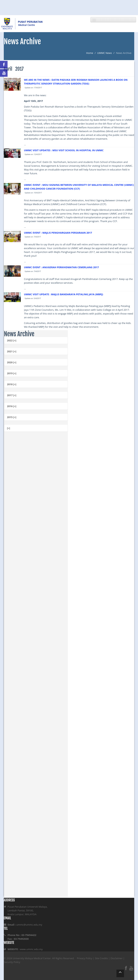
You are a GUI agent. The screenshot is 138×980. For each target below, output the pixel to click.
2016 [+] (12, 406)
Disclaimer (117, 958)
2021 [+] (12, 351)
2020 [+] (12, 362)
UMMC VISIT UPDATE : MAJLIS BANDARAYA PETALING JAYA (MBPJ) (64, 294)
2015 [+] (12, 417)
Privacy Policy (85, 958)
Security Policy (12, 962)
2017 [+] (12, 395)
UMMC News (105, 53)
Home (90, 53)
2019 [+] (12, 373)
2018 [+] (12, 384)
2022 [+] (12, 340)
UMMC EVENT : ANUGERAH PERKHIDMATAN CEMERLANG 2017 (61, 267)
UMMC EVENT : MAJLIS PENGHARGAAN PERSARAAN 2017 (58, 233)
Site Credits (101, 958)
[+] (9, 428)
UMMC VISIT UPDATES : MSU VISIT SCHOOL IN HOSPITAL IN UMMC (64, 150)
